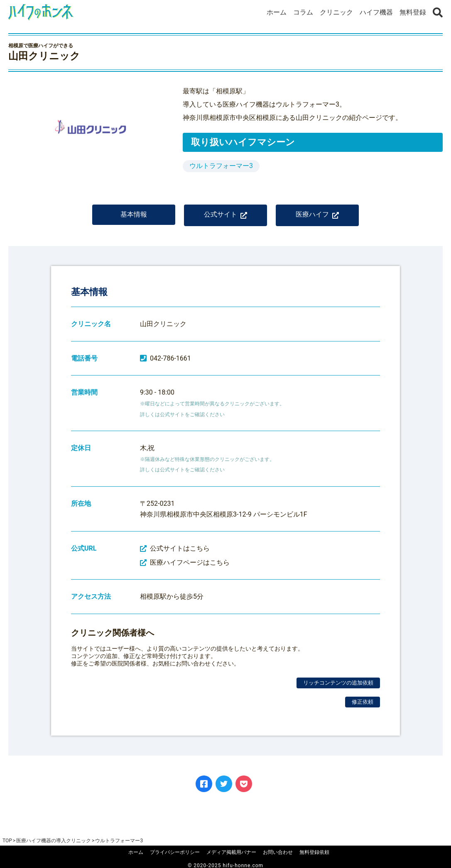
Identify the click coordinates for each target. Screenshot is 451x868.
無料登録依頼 (314, 852)
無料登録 (413, 12)
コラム (303, 12)
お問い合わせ (278, 852)
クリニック (336, 12)
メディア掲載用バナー (231, 852)
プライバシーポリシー (175, 852)
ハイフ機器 (376, 12)
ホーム (277, 12)
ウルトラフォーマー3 (221, 166)
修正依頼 (363, 702)
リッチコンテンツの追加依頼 (338, 683)
